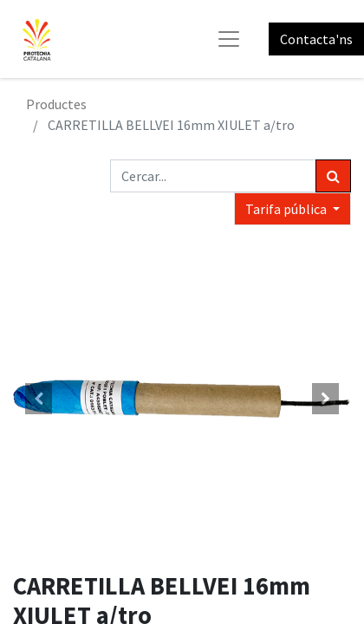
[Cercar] (333, 176)
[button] (39, 399)
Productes (56, 104)
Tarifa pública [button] (287, 209)
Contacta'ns (316, 39)
